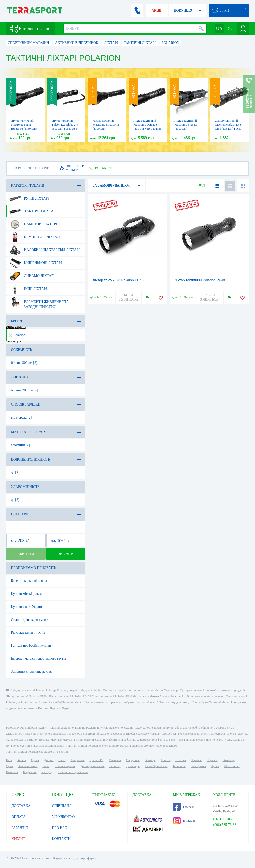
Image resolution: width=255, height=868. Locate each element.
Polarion (17, 335)
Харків (22, 760)
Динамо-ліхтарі (32, 276)
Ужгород (47, 772)
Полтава (181, 760)
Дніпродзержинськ (92, 766)
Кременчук (133, 766)
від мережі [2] (22, 418)
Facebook (184, 807)
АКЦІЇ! (157, 11)
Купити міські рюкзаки (28, 594)
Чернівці (115, 766)
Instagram (184, 821)
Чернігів (196, 760)
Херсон (165, 760)
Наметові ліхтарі (33, 224)
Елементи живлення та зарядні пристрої (39, 302)
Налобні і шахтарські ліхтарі (45, 250)
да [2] (15, 472)
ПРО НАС (60, 828)
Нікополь (12, 772)
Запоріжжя (77, 760)
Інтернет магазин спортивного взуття (39, 659)
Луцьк (215, 766)
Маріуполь (133, 760)
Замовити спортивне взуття (32, 671)
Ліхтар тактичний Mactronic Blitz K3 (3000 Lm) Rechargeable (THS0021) (186, 129)
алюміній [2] (21, 445)
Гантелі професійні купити (31, 646)
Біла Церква (198, 766)
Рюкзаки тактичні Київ (28, 633)
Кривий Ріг (97, 760)
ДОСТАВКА (21, 806)
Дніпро (49, 760)
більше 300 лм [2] (24, 363)
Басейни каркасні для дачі (30, 581)
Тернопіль (179, 766)
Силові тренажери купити (30, 620)
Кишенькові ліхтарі (36, 263)
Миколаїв (115, 760)
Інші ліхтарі (28, 289)
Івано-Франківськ (156, 766)
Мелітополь (232, 766)
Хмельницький (28, 766)
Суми (10, 766)
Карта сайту (62, 858)
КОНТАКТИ (61, 839)
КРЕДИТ (18, 839)
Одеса (35, 760)
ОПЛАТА (19, 817)
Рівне (46, 766)
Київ (9, 760)
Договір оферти (85, 858)
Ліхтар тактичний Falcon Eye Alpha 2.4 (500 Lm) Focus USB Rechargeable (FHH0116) (65, 129)
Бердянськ (30, 772)
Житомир (229, 760)
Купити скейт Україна (27, 607)
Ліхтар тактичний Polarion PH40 (118, 280)
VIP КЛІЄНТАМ (64, 817)
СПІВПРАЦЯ (62, 806)
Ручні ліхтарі (29, 199)
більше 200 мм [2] (25, 390)
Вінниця (150, 760)
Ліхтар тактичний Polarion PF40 (200, 280)
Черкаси (212, 760)
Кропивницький (65, 766)
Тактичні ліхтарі (33, 211)
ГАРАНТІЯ (20, 828)
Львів (62, 760)
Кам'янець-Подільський (73, 772)
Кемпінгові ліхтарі (35, 237)
